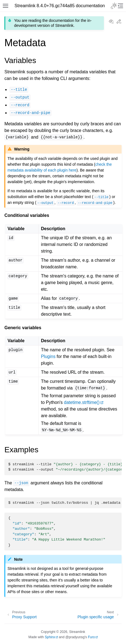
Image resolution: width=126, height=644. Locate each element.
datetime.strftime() (82, 402)
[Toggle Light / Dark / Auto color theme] (114, 6)
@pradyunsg (75, 637)
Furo (91, 637)
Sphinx (50, 637)
